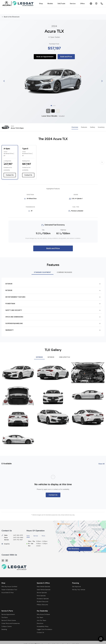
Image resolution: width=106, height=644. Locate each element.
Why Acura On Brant (43, 610)
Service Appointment (8, 610)
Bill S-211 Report (77, 640)
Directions (40, 619)
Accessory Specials (43, 595)
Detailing (4, 625)
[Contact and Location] (96, 4)
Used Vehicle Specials (44, 586)
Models (48, 4)
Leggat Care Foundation (44, 625)
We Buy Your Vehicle (79, 586)
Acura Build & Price (8, 589)
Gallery (93, 128)
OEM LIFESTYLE (65, 353)
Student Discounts (43, 598)
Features (84, 128)
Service (71, 4)
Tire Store (5, 613)
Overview (75, 128)
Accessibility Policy (43, 623)
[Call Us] (101, 4)
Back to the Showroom (10, 17)
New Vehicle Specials (43, 583)
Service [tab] (36, 532)
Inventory (101, 128)
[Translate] (90, 4)
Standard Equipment (43, 268)
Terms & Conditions (55, 640)
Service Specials (42, 589)
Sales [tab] (28, 532)
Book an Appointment (45, 57)
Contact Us (10, 171)
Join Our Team (41, 616)
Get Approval (76, 583)
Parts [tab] (43, 532)
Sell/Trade (60, 4)
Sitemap (44, 640)
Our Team (40, 613)
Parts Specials (41, 592)
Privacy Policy (67, 640)
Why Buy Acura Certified (9, 583)
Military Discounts (42, 601)
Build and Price (66, 57)
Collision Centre (7, 623)
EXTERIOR (39, 353)
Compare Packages (64, 268)
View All (101, 460)
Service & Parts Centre (9, 616)
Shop (39, 4)
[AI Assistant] (101, 639)
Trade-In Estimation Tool (9, 586)
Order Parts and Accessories (11, 619)
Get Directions (74, 545)
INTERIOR (51, 353)
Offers (81, 4)
